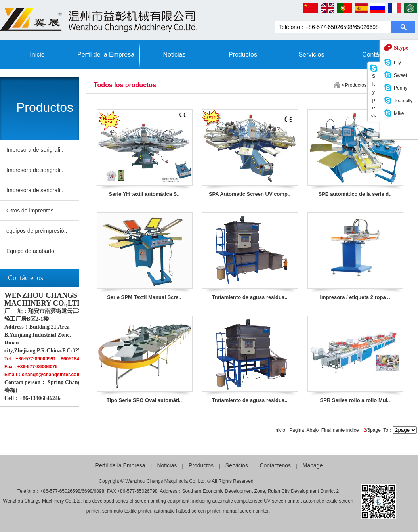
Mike (399, 113)
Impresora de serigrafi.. (35, 150)
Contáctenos (275, 465)
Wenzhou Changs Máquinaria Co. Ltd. (165, 481)
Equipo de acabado (30, 251)
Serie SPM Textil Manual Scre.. (144, 297)
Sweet (400, 75)
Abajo (312, 430)
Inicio (37, 55)
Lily (397, 63)
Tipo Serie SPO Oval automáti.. (144, 400)
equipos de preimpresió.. (37, 231)
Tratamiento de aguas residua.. (250, 297)
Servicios (312, 55)
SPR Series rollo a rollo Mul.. (355, 400)
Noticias (175, 55)
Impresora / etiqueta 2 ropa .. (355, 297)
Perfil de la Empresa (106, 55)
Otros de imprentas (30, 211)
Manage (313, 465)
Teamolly (403, 101)
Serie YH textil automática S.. (144, 194)
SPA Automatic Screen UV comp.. (250, 194)
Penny (401, 88)
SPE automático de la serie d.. (355, 194)
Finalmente (333, 430)
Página (297, 430)
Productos (243, 55)
